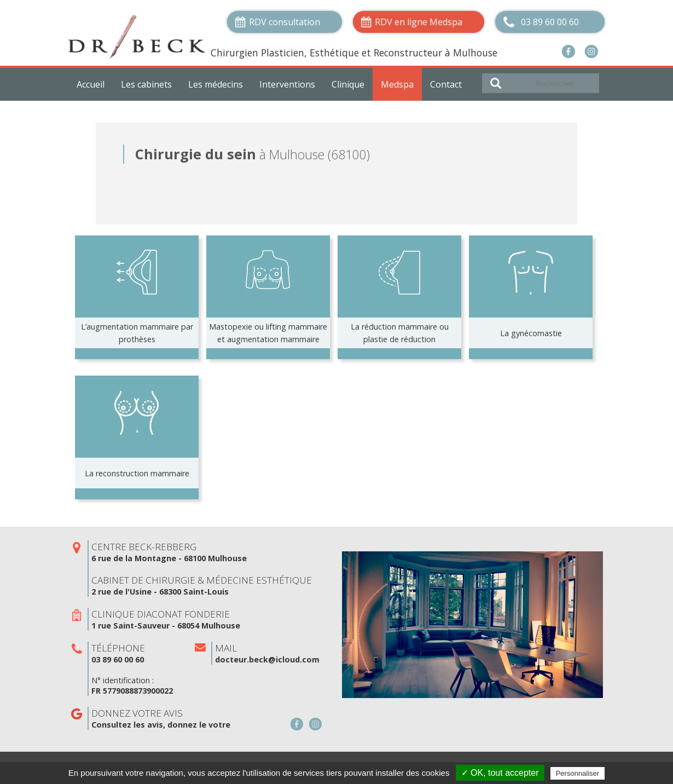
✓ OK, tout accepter (500, 773)
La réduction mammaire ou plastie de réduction (400, 333)
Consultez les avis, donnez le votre (161, 725)
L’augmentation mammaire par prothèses (137, 333)
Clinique (348, 84)
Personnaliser (578, 773)
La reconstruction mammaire (137, 473)
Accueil (91, 84)
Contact (446, 84)
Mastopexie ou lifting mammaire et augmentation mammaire (268, 333)
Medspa (397, 84)
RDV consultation (285, 22)
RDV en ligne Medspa (419, 22)
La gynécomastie (531, 333)
